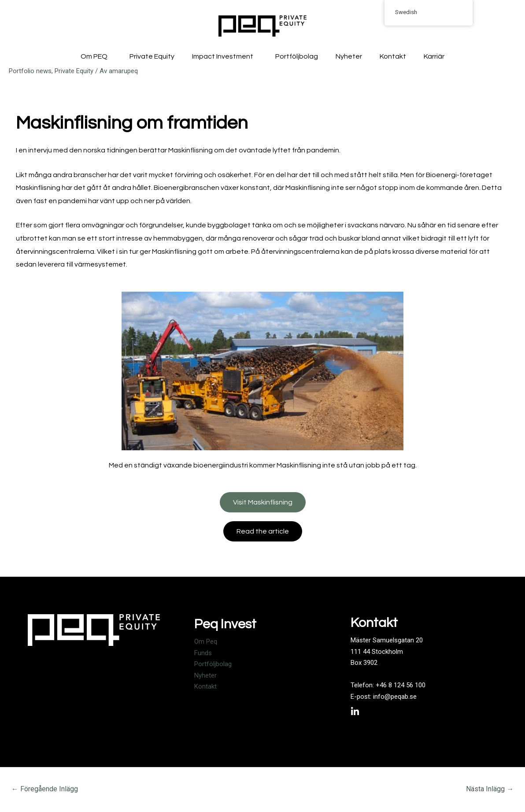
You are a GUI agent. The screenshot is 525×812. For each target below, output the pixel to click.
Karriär (434, 56)
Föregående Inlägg (45, 789)
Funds (203, 653)
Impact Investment (225, 56)
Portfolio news (30, 71)
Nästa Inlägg (490, 789)
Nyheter (349, 56)
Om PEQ (96, 56)
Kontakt (393, 56)
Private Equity (152, 56)
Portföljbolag (297, 56)
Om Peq (206, 641)
